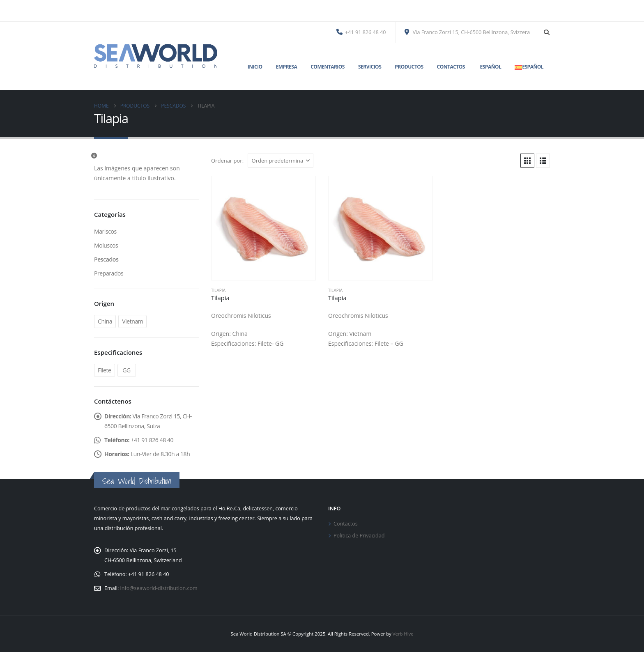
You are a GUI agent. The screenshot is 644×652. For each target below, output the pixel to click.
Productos (409, 67)
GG (126, 370)
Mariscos (105, 231)
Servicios (370, 67)
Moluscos (106, 245)
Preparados (109, 273)
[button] (546, 32)
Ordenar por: (227, 161)
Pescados (106, 259)
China (105, 321)
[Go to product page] (263, 228)
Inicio (255, 67)
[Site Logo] (156, 56)
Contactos (451, 67)
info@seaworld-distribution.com (159, 588)
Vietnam (132, 321)
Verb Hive (403, 634)
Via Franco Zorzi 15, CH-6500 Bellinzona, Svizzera (467, 32)
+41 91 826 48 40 (361, 32)
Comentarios (328, 67)
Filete (105, 370)
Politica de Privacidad (359, 536)
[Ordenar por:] (281, 161)
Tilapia (218, 290)
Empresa (287, 67)
